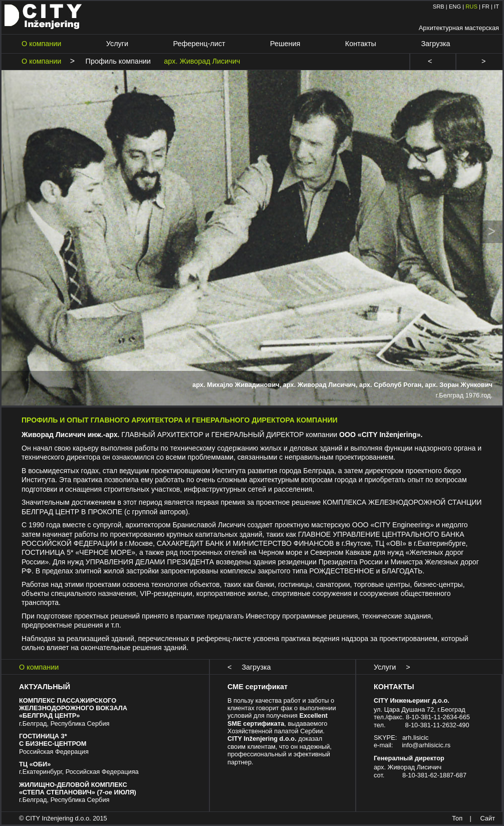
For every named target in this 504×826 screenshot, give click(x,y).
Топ (457, 818)
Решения (285, 44)
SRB (439, 7)
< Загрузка (249, 667)
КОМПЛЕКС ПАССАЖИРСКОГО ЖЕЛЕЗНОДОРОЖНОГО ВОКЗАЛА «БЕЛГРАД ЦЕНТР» (73, 708)
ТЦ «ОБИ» (35, 764)
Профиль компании (115, 61)
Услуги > (392, 667)
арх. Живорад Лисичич (199, 61)
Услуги (117, 44)
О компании (41, 44)
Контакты (361, 44)
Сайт (487, 818)
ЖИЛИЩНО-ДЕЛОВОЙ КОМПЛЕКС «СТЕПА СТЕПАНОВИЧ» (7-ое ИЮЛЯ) (78, 788)
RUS (471, 7)
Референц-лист (199, 44)
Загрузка (435, 44)
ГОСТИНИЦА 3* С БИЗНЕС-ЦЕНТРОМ (53, 740)
